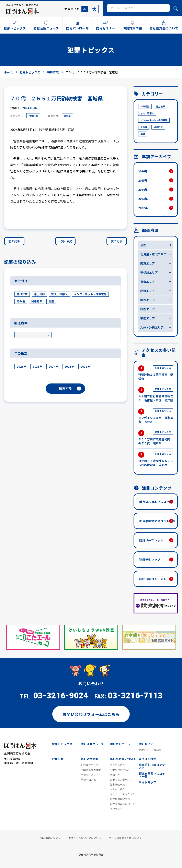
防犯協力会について (123, 759)
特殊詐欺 (33, 115)
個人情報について (50, 838)
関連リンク (116, 809)
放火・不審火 (59, 294)
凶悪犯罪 (37, 301)
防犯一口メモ (88, 780)
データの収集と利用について (125, 838)
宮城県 (67, 115)
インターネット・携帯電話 (90, 294)
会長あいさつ (117, 765)
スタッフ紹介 (117, 789)
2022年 (85, 366)
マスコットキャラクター (124, 794)
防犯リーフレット (151, 540)
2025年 (37, 366)
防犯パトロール (120, 744)
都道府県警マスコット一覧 (157, 521)
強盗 (51, 301)
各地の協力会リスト (121, 780)
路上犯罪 (39, 294)
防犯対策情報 (90, 759)
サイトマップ (148, 782)
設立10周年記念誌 (120, 799)
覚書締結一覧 (117, 784)
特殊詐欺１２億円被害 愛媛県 (156, 373)
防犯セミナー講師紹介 (151, 750)
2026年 (21, 366)
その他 (21, 301)
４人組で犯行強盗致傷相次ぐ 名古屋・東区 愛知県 (156, 395)
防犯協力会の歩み (120, 770)
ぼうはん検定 (148, 759)
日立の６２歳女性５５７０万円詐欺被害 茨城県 (156, 459)
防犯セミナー (148, 744)
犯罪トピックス (62, 744)
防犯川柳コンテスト (153, 579)
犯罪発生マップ (150, 560)
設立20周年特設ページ (122, 804)
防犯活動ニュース (92, 744)
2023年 (69, 366)
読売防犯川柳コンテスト (152, 766)
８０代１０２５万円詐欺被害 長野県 (156, 416)
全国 (143, 245)
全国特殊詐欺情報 (91, 770)
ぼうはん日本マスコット (156, 502)
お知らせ (58, 759)
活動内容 (115, 775)
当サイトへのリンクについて (85, 838)
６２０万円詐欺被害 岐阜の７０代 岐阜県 (156, 438)
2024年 (53, 366)
